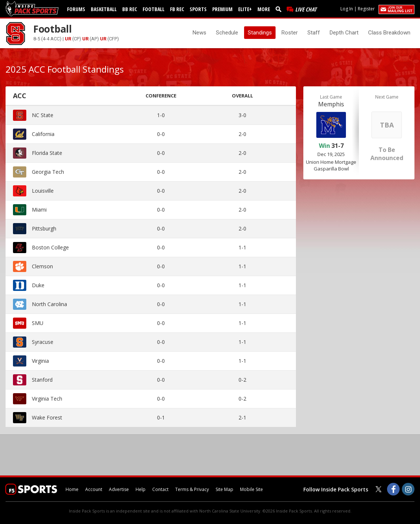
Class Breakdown (389, 33)
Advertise (119, 489)
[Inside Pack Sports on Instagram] (408, 489)
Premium (222, 9)
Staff (314, 33)
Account (94, 489)
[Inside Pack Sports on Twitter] (379, 489)
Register (366, 9)
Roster (290, 33)
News (199, 33)
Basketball (104, 9)
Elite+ (245, 9)
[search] (280, 9)
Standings (260, 33)
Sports (198, 9)
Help (141, 489)
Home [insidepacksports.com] (72, 489)
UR (68, 39)
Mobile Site (251, 489)
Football (154, 9)
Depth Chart (344, 33)
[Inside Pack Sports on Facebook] (393, 489)
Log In (347, 9)
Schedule (227, 33)
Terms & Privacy (192, 489)
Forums (76, 9)
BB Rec (130, 9)
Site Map (224, 489)
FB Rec (177, 9)
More (264, 9)
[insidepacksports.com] (33, 9)
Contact (160, 489)
